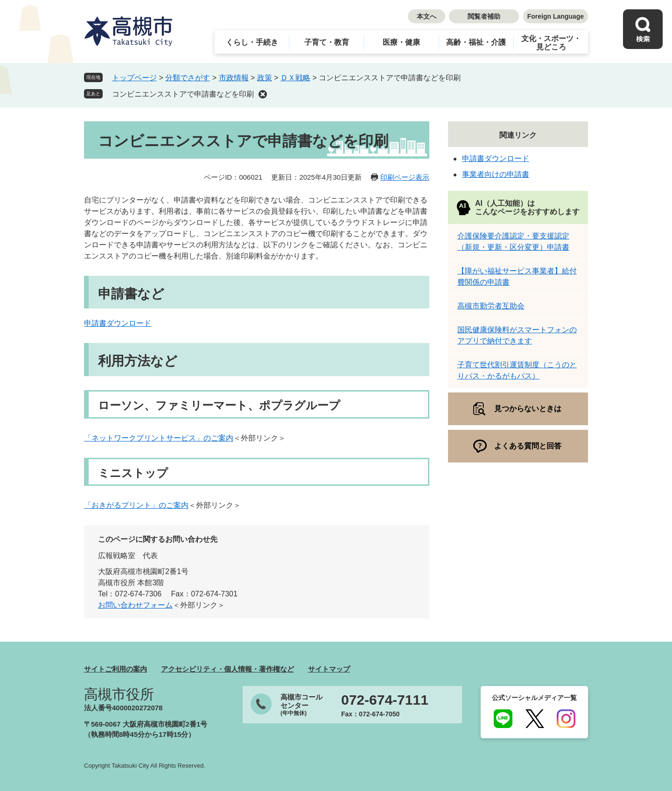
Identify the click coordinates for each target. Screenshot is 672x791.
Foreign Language (556, 16)
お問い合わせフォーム (135, 605)
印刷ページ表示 (405, 177)
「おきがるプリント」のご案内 (136, 505)
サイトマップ (329, 669)
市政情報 (234, 78)
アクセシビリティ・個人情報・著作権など (227, 669)
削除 (263, 94)
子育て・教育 (327, 42)
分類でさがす (188, 78)
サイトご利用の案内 (115, 669)
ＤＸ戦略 (295, 78)
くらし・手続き (252, 42)
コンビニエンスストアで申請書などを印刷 (183, 94)
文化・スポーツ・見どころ (551, 43)
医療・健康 (401, 42)
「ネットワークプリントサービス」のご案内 (159, 438)
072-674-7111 (385, 700)
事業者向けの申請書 (496, 174)
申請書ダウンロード (118, 323)
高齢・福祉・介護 (476, 42)
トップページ (134, 78)
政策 (265, 78)
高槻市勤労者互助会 (491, 306)
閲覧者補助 (484, 16)
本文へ (427, 16)
